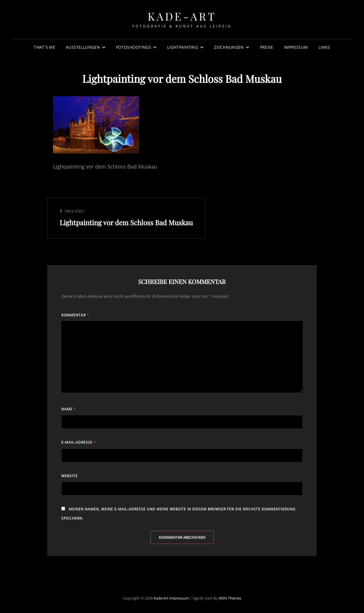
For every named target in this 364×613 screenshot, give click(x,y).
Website (70, 476)
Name (69, 409)
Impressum (296, 47)
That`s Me (45, 47)
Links (324, 47)
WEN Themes (230, 598)
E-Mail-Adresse (79, 442)
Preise (267, 47)
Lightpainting (183, 47)
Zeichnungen (229, 47)
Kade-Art (182, 16)
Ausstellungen (83, 47)
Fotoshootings (134, 47)
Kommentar (75, 315)
